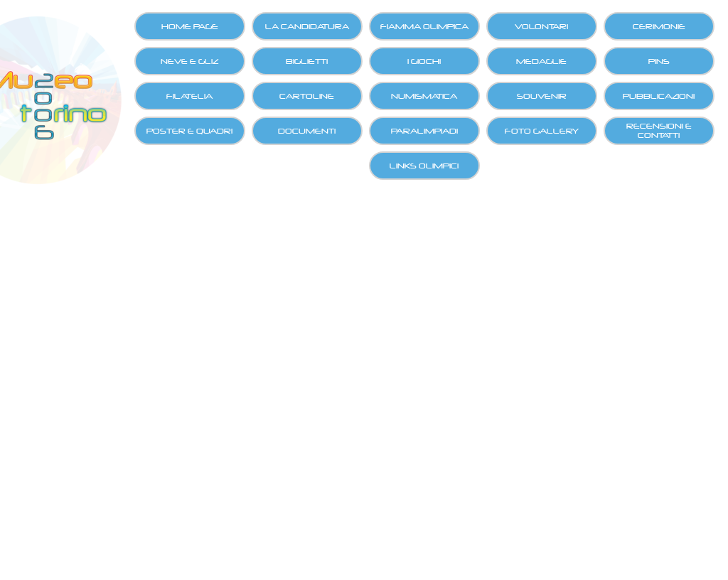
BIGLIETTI (307, 61)
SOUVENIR (542, 96)
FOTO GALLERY (542, 131)
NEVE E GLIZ (189, 61)
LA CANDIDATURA (307, 27)
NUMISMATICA (424, 96)
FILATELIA (189, 96)
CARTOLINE (307, 96)
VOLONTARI (541, 27)
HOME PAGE (190, 27)
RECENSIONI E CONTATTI (659, 131)
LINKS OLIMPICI (424, 166)
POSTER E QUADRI (189, 131)
